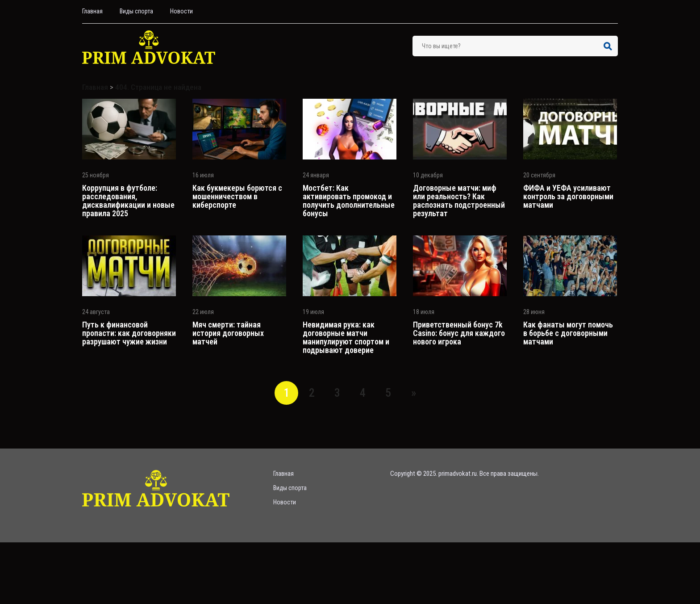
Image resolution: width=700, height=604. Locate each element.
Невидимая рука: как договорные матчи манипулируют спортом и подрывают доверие (346, 337)
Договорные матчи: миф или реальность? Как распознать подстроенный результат (459, 201)
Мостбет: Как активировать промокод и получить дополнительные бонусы (349, 201)
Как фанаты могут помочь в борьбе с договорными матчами (568, 333)
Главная (92, 11)
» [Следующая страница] (414, 393)
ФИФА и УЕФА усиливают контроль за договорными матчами (568, 196)
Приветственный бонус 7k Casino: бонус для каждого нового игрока (459, 333)
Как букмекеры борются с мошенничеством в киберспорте (237, 196)
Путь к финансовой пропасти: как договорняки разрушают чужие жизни (129, 333)
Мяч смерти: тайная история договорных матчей (228, 333)
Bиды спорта (136, 11)
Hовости (181, 11)
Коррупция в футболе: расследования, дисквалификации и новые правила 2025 (128, 201)
